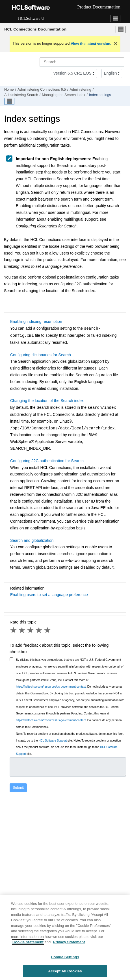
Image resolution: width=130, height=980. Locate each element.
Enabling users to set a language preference (49, 595)
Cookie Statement (28, 942)
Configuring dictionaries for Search (41, 355)
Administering (80, 90)
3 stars (31, 630)
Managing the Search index (63, 95)
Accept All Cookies (65, 971)
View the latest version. (91, 44)
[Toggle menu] (121, 29)
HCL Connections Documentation (35, 29)
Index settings (100, 95)
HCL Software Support (53, 741)
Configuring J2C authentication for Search (47, 461)
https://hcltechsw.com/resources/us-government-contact (51, 687)
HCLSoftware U (31, 19)
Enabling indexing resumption (36, 321)
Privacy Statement (69, 942)
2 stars (22, 630)
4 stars (39, 630)
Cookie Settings (65, 957)
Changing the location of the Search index (47, 401)
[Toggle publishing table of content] (9, 101)
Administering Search (21, 95)
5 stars (48, 630)
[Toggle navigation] (115, 19)
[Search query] (82, 62)
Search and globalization (32, 540)
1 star (14, 630)
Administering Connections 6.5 (42, 90)
